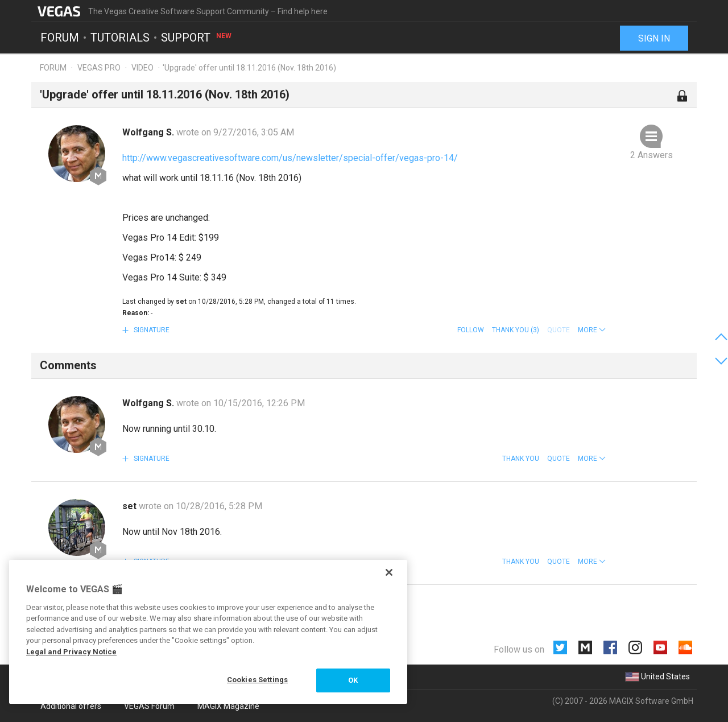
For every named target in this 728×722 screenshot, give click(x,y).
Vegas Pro (99, 68)
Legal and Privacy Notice (71, 652)
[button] (592, 330)
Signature (151, 330)
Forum (60, 38)
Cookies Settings (257, 680)
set (131, 506)
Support (197, 38)
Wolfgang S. (149, 132)
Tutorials (120, 38)
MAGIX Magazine (228, 706)
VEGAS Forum (149, 706)
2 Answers (652, 155)
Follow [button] (471, 330)
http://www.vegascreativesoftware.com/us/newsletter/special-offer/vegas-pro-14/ (290, 158)
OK (353, 680)
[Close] (389, 572)
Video (142, 68)
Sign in (654, 38)
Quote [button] (559, 459)
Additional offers (71, 706)
